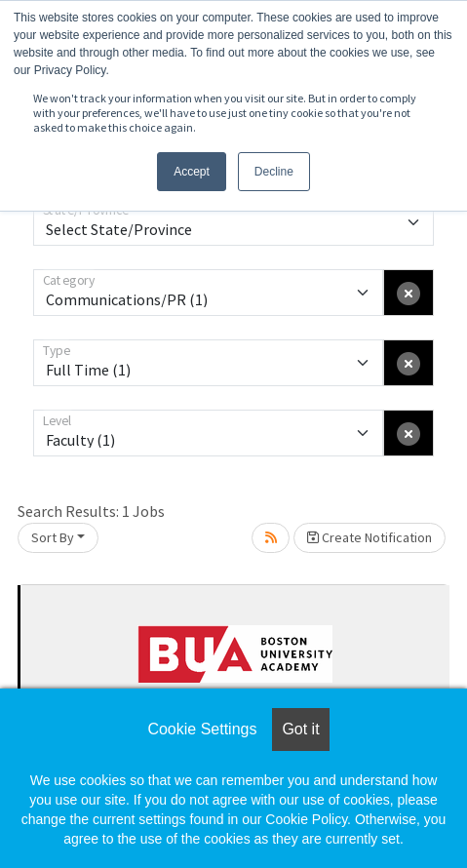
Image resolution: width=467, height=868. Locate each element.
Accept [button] (192, 172)
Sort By (53, 537)
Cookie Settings (202, 729)
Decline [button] (274, 172)
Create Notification (370, 537)
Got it (300, 729)
